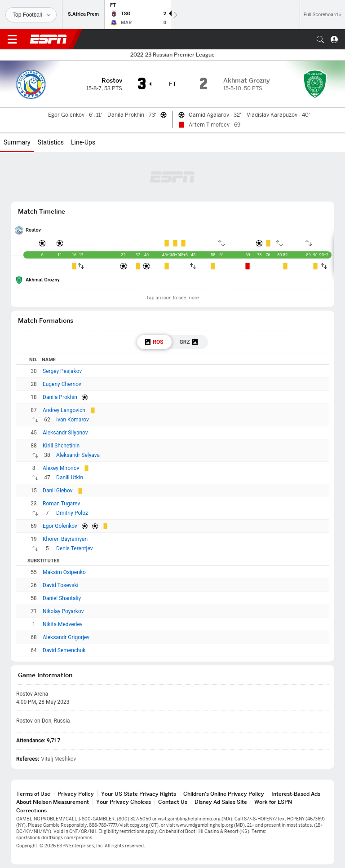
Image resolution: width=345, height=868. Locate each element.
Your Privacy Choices (124, 802)
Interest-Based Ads (296, 794)
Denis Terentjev (75, 548)
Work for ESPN (273, 802)
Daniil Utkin (70, 478)
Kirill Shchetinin (61, 446)
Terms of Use (33, 794)
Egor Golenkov (60, 526)
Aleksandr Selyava (78, 455)
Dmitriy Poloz (72, 513)
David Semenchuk (64, 650)
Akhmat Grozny (43, 280)
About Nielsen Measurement (53, 802)
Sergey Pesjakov (62, 371)
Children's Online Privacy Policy (224, 794)
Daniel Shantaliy (62, 598)
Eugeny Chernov (62, 384)
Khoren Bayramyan (65, 539)
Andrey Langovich (64, 410)
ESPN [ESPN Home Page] (49, 39)
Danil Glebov (58, 491)
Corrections (31, 810)
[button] (320, 39)
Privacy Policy (76, 794)
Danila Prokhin (60, 397)
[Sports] (31, 15)
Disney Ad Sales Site (221, 802)
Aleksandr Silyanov (65, 433)
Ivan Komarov (73, 420)
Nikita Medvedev (62, 624)
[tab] (154, 342)
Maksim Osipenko (64, 572)
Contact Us (173, 802)
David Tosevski (60, 585)
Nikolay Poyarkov (63, 611)
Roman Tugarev (61, 504)
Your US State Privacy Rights (139, 794)
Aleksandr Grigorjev (66, 637)
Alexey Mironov (61, 468)
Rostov (33, 230)
